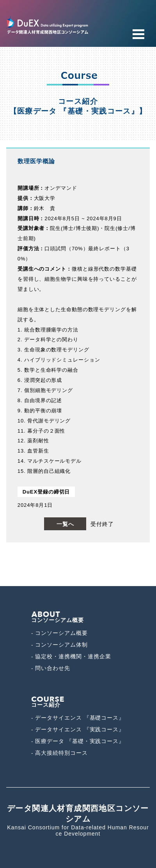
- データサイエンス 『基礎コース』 (78, 718)
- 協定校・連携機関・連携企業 (71, 657)
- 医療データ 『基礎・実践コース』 (78, 741)
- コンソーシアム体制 (59, 645)
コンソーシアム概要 (58, 617)
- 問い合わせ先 (51, 668)
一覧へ (65, 524)
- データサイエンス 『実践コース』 (78, 730)
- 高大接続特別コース (59, 753)
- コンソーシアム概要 (59, 633)
